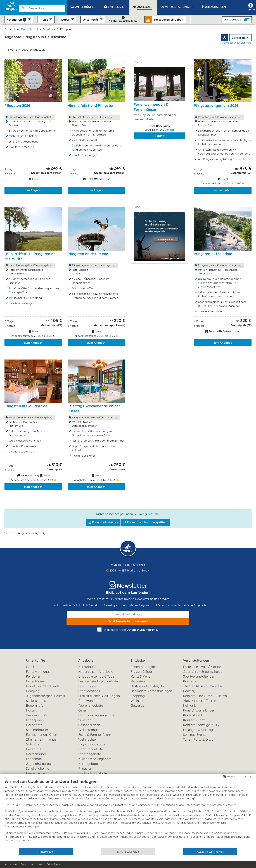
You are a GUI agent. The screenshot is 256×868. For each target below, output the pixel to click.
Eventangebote (90, 754)
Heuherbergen (37, 773)
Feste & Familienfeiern (95, 735)
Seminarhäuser (37, 730)
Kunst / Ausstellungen (199, 710)
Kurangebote (88, 764)
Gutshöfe (33, 744)
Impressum (11, 864)
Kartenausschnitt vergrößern (146, 522)
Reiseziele (138, 681)
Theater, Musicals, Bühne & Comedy (203, 689)
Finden (160, 136)
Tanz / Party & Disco (198, 739)
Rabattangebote (91, 749)
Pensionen (34, 676)
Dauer (66, 20)
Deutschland (29, 29)
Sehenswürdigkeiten (145, 667)
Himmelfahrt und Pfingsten (91, 105)
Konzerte (190, 681)
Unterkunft (91, 20)
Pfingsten (85, 768)
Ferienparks (35, 720)
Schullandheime (38, 768)
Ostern (83, 710)
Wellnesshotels (37, 715)
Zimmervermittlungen (42, 739)
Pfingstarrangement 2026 (216, 105)
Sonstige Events (195, 735)
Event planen (88, 686)
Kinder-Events (193, 715)
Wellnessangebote (92, 730)
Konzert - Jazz (194, 720)
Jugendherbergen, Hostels (45, 696)
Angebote (49, 29)
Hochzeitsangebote (93, 773)
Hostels (31, 710)
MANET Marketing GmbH (133, 570)
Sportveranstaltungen (199, 676)
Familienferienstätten (42, 735)
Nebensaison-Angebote (96, 672)
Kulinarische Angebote (95, 759)
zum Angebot (33, 190)
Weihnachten (88, 739)
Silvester (85, 720)
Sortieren (239, 38)
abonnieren (128, 621)
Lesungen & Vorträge (199, 730)
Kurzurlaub (86, 667)
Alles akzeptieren (210, 851)
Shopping (138, 696)
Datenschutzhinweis (32, 864)
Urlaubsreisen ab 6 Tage (96, 676)
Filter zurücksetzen (103, 522)
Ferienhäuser (36, 681)
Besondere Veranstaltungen (151, 691)
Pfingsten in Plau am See (26, 406)
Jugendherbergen (39, 764)
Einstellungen (128, 851)
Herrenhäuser (36, 754)
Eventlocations (89, 691)
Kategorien (17, 20)
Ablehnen (46, 851)
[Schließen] (251, 776)
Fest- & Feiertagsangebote (98, 681)
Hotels (31, 667)
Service (251, 7)
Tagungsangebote (92, 744)
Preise (44, 20)
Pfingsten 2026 (17, 105)
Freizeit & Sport (142, 672)
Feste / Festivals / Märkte (202, 667)
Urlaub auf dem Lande (43, 686)
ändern (171, 130)
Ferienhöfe (34, 759)
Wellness (137, 701)
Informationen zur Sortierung (236, 43)
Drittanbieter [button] (54, 864)
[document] (128, 813)
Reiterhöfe (34, 749)
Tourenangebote (91, 705)
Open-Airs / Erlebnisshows (202, 672)
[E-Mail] (128, 614)
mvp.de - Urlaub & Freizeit (128, 565)
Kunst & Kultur (141, 676)
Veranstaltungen (196, 660)
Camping (33, 691)
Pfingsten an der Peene (88, 254)
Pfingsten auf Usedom (213, 254)
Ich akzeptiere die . (128, 630)
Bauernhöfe (35, 705)
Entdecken (139, 660)
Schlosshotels (36, 701)
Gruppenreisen (89, 725)
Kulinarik (189, 705)
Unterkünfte (35, 660)
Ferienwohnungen (39, 672)
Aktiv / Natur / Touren (200, 701)
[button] (43, 7)
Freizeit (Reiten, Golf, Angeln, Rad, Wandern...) (99, 698)
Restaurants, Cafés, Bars (149, 686)
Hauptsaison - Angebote (96, 715)
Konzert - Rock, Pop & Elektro (205, 696)
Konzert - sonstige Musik (201, 725)
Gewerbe (137, 705)
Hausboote (34, 725)
